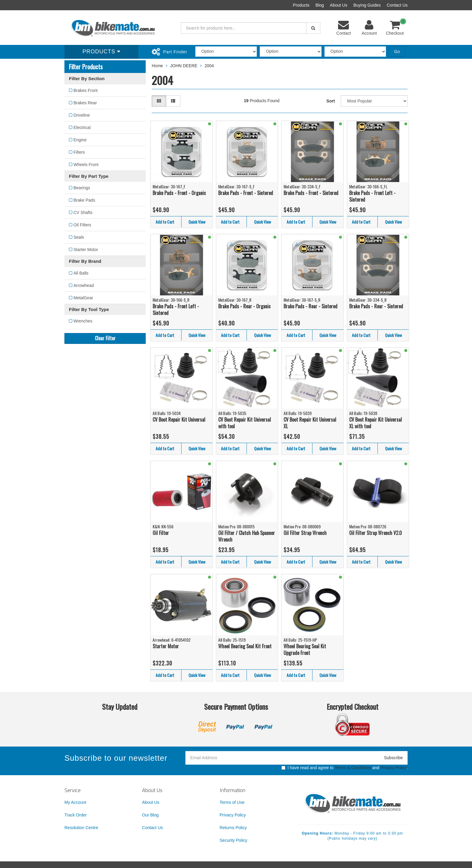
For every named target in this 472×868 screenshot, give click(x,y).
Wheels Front (86, 165)
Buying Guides (367, 5)
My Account (75, 802)
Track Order (76, 815)
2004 (209, 66)
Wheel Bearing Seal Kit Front (245, 646)
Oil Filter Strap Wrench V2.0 (376, 533)
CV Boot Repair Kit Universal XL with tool (376, 423)
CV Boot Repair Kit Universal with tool (245, 423)
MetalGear (83, 298)
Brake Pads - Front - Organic (179, 193)
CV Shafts (83, 212)
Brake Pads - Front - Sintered (246, 193)
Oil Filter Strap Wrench (305, 533)
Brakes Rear (85, 103)
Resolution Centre (81, 828)
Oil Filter (161, 533)
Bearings (82, 188)
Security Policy (234, 840)
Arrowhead (84, 285)
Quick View (197, 222)
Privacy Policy (393, 768)
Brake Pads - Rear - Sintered (311, 306)
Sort (331, 101)
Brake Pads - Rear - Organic (244, 306)
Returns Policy (233, 828)
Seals (79, 237)
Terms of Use (232, 802)
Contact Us (397, 5)
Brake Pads (84, 200)
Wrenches (83, 321)
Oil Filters (82, 225)
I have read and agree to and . (345, 768)
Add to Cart (165, 222)
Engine (80, 140)
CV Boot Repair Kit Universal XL (310, 423)
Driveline (82, 115)
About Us (339, 5)
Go (397, 52)
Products (301, 5)
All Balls (81, 273)
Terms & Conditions (353, 768)
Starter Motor (86, 250)
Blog (320, 5)
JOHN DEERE (184, 66)
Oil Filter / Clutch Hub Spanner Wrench (247, 536)
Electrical (82, 127)
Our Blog (150, 815)
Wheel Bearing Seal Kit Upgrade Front (305, 650)
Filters (79, 152)
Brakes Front (85, 90)
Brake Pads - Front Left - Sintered (372, 196)
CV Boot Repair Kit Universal (179, 420)
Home (157, 66)
